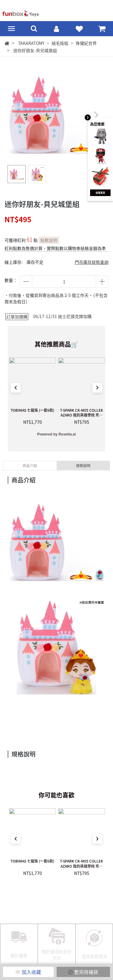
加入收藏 (28, 972)
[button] (96, 115)
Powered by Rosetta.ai (56, 434)
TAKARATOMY (31, 43)
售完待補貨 (83, 972)
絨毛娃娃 (60, 43)
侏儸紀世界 (86, 43)
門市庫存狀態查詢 (92, 262)
